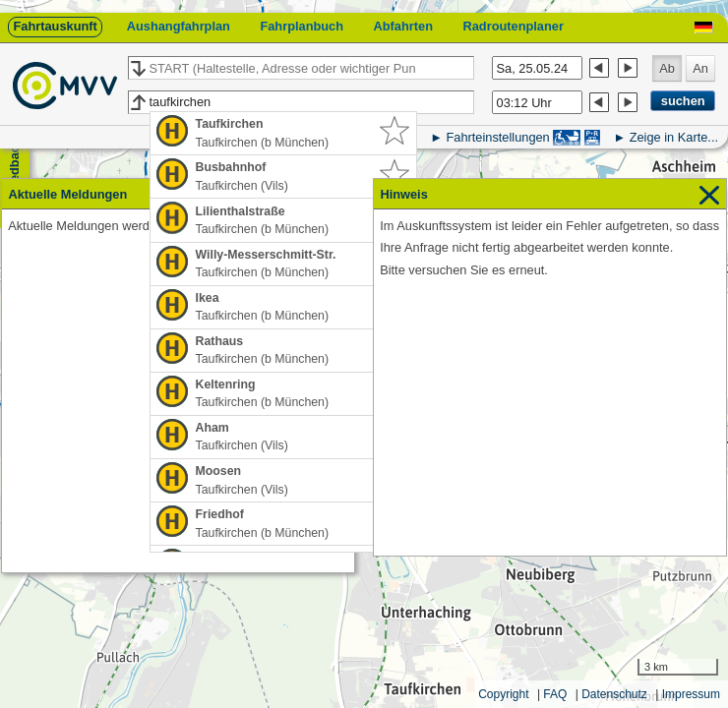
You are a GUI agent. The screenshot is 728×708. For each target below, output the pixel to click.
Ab (667, 68)
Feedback (14, 168)
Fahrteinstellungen (497, 137)
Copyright (503, 694)
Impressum (691, 694)
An (700, 68)
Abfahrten (403, 26)
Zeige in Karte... (674, 137)
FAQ (555, 694)
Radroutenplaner (513, 26)
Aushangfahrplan (179, 26)
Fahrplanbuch (302, 26)
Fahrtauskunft (55, 26)
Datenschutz (614, 694)
